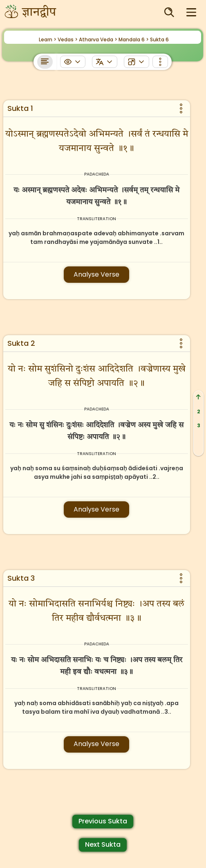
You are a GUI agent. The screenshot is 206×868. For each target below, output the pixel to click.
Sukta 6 (159, 39)
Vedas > (68, 39)
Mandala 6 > (134, 39)
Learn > (48, 39)
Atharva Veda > (98, 39)
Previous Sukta (103, 821)
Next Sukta (103, 844)
